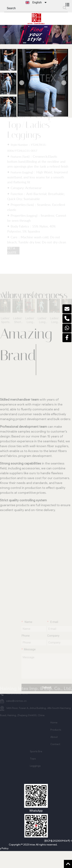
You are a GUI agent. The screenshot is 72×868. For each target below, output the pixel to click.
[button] (22, 83)
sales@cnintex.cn (16, 698)
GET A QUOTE (12, 248)
